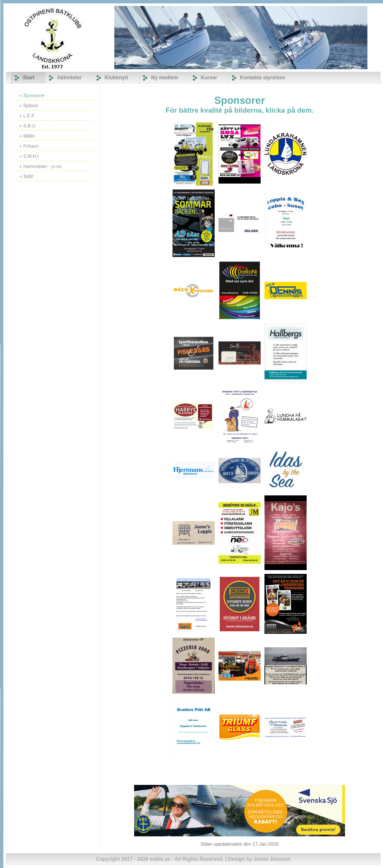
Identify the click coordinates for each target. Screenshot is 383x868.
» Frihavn (29, 146)
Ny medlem (165, 78)
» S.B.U (27, 126)
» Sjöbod (28, 105)
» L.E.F (27, 116)
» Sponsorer (32, 95)
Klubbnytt (116, 78)
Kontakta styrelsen (263, 78)
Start (28, 78)
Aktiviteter (69, 78)
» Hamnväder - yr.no (40, 166)
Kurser (209, 78)
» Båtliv (27, 136)
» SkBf (26, 176)
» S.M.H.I (29, 156)
